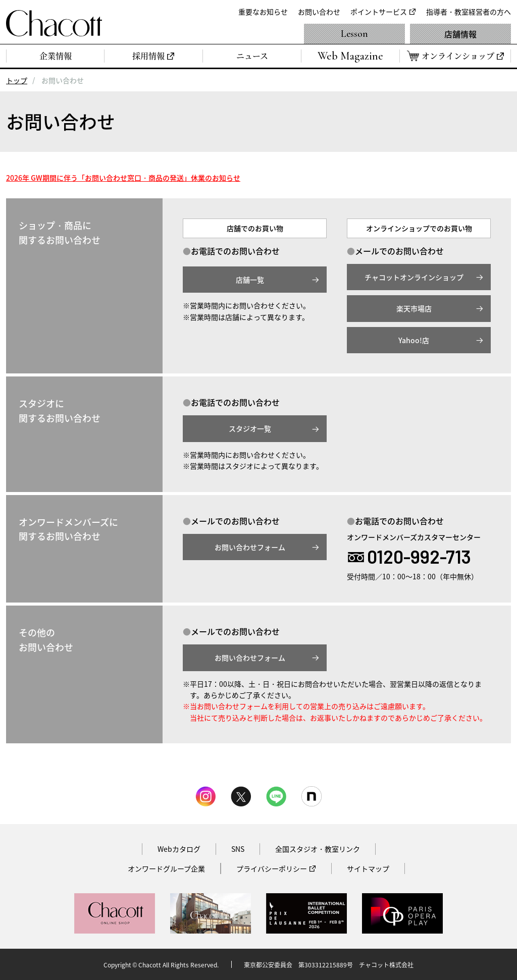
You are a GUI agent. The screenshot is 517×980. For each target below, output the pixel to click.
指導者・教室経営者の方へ (469, 12)
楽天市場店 (414, 308)
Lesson (354, 34)
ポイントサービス (379, 12)
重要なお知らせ (263, 12)
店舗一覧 (250, 280)
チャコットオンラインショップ (414, 277)
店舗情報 (460, 34)
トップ (17, 80)
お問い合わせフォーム (250, 547)
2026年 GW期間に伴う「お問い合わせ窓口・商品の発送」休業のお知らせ (123, 178)
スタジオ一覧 (250, 428)
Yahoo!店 (414, 340)
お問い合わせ (319, 12)
